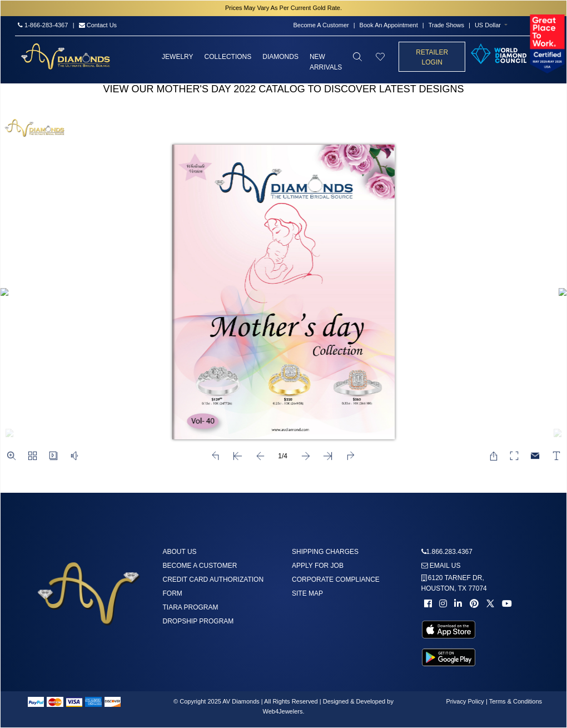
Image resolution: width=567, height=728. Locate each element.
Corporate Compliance (336, 580)
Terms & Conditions (516, 701)
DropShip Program (198, 621)
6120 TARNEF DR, (454, 583)
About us (180, 552)
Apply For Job (318, 566)
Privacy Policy (465, 701)
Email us (441, 566)
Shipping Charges (325, 552)
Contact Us (98, 25)
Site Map (307, 593)
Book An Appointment (389, 25)
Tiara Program (191, 607)
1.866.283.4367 (449, 552)
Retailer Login (432, 57)
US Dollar (488, 25)
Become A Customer (321, 25)
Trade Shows (446, 25)
